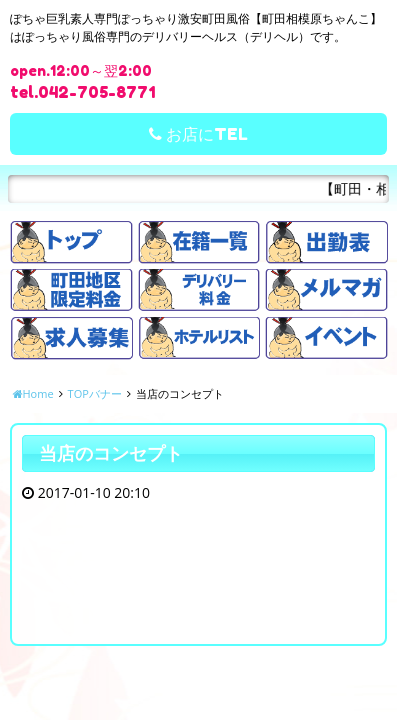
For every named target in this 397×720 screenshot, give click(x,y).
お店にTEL (198, 134)
